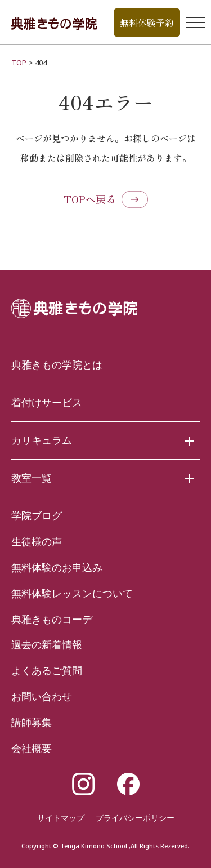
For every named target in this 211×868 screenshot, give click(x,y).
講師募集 (32, 722)
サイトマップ (61, 818)
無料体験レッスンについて (72, 593)
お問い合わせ (42, 696)
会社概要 (32, 748)
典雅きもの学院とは (57, 364)
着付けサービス (47, 402)
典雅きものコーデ (52, 619)
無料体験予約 (147, 23)
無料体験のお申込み (57, 567)
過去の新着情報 (47, 644)
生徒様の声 (37, 541)
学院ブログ (37, 515)
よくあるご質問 (47, 670)
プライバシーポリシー (135, 818)
